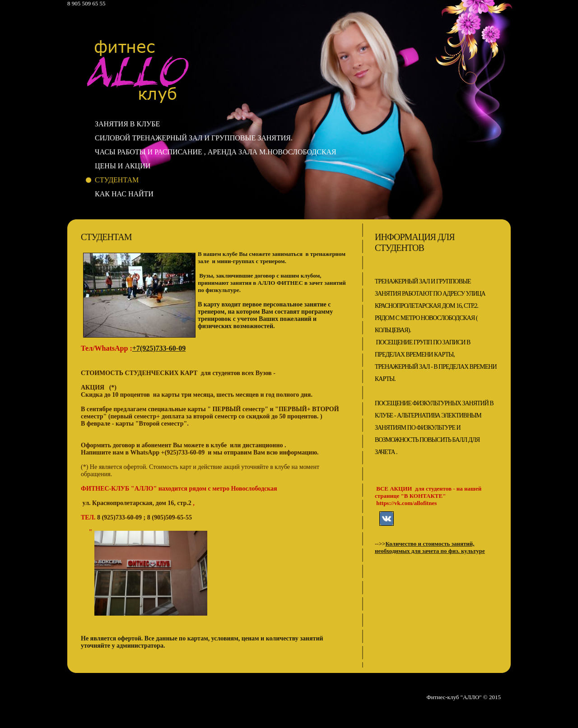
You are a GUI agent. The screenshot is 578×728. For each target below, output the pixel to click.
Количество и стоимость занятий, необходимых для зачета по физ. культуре (430, 547)
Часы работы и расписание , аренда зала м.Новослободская (216, 152)
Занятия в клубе (127, 124)
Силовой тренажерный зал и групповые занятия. (194, 138)
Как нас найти (124, 194)
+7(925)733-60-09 (159, 348)
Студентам (117, 180)
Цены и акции (123, 166)
